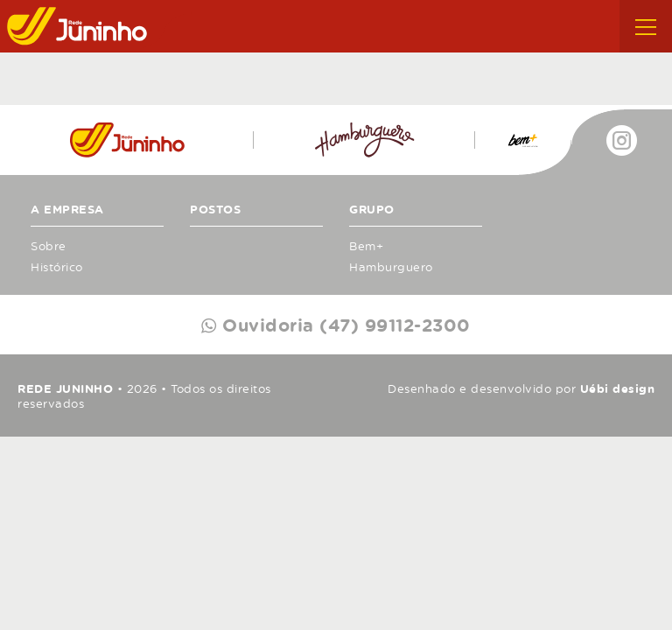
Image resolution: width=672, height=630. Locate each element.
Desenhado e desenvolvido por (521, 388)
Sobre (49, 246)
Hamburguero (391, 267)
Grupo (372, 209)
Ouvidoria (344, 325)
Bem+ (366, 246)
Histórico (57, 267)
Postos (215, 209)
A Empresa (67, 209)
